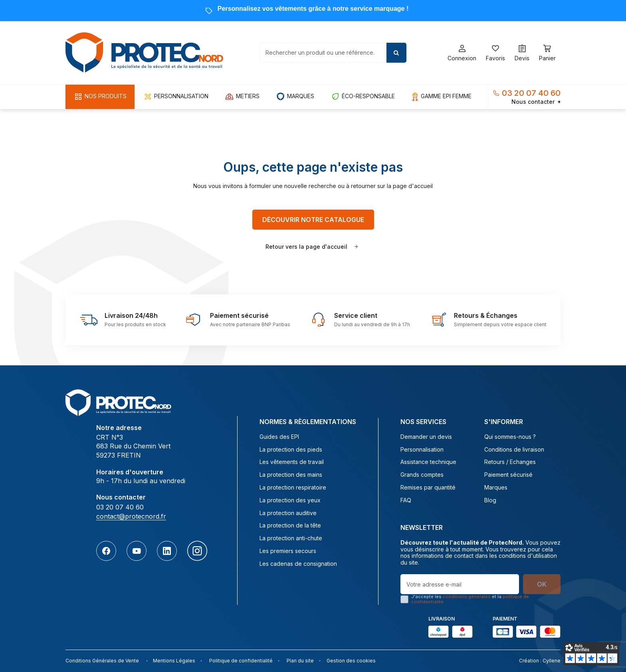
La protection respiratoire (293, 488)
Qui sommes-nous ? (510, 437)
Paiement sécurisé (508, 475)
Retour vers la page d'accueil (306, 247)
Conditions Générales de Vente (102, 661)
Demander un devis (426, 437)
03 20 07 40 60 (531, 93)
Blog (490, 500)
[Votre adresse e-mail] (460, 584)
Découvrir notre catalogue (313, 220)
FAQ (406, 500)
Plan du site (300, 661)
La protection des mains (291, 475)
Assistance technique (428, 462)
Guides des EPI (279, 437)
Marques (496, 488)
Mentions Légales (174, 661)
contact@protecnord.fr (131, 516)
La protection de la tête (290, 525)
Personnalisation (422, 450)
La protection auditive (288, 513)
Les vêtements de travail (292, 462)
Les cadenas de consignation (298, 564)
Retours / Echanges (510, 462)
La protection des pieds (291, 450)
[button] (100, 97)
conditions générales (467, 597)
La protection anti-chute (291, 538)
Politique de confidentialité (241, 661)
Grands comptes (422, 475)
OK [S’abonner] (542, 584)
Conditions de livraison (514, 450)
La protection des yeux (290, 500)
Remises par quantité (428, 488)
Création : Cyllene (540, 661)
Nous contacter (536, 102)
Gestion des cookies (351, 661)
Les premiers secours (288, 551)
